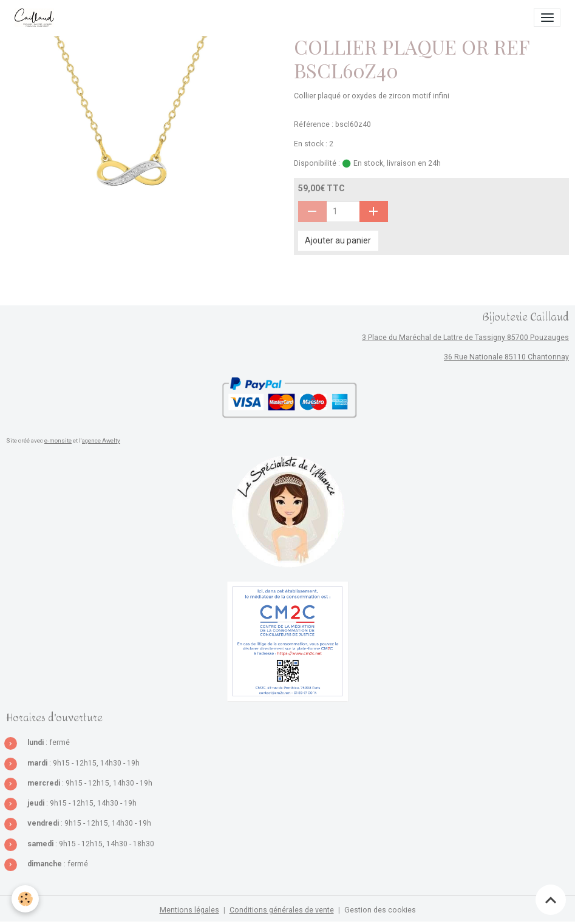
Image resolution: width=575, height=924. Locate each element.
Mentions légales (189, 910)
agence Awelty (101, 440)
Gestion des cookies (380, 910)
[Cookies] (26, 899)
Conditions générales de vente (282, 910)
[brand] (36, 18)
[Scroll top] (551, 900)
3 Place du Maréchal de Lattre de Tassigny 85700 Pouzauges (465, 338)
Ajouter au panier (338, 240)
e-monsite (58, 440)
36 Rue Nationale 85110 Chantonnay (506, 357)
